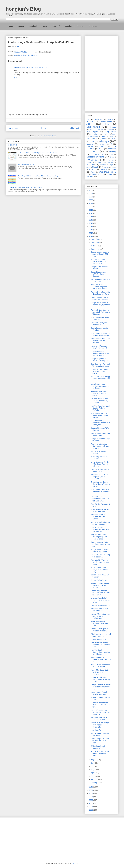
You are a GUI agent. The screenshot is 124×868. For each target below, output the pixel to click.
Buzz (92, 129)
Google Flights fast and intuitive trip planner (99, 551)
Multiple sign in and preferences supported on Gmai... (100, 386)
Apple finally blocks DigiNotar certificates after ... (99, 623)
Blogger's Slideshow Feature (98, 452)
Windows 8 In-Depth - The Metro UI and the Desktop (101, 341)
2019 (91, 210)
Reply (16, 78)
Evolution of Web (97, 730)
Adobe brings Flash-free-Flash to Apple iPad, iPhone (100, 585)
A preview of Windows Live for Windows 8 (99, 347)
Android (90, 121)
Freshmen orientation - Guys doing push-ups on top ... (100, 446)
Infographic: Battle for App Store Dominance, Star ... (100, 379)
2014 (91, 227)
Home (11, 26)
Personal (92, 160)
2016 (91, 220)
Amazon (98, 119)
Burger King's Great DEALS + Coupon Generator (98, 274)
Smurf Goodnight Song (26, 164)
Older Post (74, 128)
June (93, 766)
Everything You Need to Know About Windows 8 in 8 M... (101, 484)
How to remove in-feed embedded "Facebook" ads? (100, 645)
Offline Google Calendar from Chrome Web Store (100, 741)
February (95, 779)
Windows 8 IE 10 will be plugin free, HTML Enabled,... (100, 477)
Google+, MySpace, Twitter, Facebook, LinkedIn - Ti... (99, 261)
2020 (91, 207)
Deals (106, 134)
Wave (93, 172)
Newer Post (13, 128)
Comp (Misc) (23, 55)
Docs (114, 134)
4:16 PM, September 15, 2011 (38, 67)
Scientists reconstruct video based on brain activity (99, 415)
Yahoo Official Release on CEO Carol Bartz (100, 666)
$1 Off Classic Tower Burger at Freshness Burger (99, 570)
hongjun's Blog (23, 9)
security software (20, 67)
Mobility (68, 26)
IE (111, 144)
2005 (91, 803)
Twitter (114, 170)
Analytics (110, 119)
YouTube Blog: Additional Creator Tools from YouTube (100, 408)
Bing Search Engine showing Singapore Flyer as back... (99, 537)
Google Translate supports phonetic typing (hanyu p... (101, 687)
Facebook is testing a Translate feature (99, 719)
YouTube (90, 177)
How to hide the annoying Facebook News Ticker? (101, 334)
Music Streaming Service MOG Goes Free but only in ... (100, 464)
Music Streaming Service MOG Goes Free (100, 510)
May (93, 770)
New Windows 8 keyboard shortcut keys (101, 434)
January (94, 783)
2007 (91, 797)
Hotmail (102, 144)
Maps (101, 149)
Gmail (92, 142)
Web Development (108, 172)
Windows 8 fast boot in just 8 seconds (99, 610)
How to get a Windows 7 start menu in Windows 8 (100, 491)
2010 (91, 787)
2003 (91, 810)
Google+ (90, 144)
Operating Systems (95, 157)
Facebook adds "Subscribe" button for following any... (100, 499)
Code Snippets (92, 132)
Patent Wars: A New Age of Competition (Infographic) (100, 725)
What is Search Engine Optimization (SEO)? (99, 298)
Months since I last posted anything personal (101, 523)
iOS (29, 55)
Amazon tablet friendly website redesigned (99, 693)
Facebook (33, 26)
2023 (91, 197)
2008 (91, 793)
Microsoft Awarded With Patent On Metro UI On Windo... (100, 600)
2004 (91, 807)
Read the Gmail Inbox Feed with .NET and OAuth (99, 393)
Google (21, 26)
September (95, 249)
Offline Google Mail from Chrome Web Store (100, 747)
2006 (91, 800)
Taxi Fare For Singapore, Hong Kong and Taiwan (25, 187)
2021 (91, 203)
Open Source (98, 154)
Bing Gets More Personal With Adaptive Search (100, 365)
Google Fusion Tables (99, 580)
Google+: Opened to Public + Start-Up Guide (101, 360)
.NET (88, 119)
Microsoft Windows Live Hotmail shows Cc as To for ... (101, 705)
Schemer (110, 162)
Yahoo (110, 174)
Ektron (112, 136)
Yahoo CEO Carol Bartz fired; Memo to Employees (100, 672)
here (18, 46)
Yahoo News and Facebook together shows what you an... (100, 287)
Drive (103, 136)
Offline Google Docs (98, 639)
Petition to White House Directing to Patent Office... (100, 371)
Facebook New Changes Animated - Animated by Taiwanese (101, 312)
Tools (91, 170)
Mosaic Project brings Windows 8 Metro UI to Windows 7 (100, 593)
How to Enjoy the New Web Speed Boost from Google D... (100, 712)
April (93, 773)
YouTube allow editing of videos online (100, 470)
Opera (111, 155)
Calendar (100, 129)
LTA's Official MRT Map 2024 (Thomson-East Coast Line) (38, 153)
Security (80, 26)
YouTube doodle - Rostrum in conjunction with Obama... (100, 652)
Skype (111, 165)
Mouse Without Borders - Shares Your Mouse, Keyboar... (100, 401)
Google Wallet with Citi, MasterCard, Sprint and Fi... (100, 305)
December (95, 239)
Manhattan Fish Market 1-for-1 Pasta (100, 280)
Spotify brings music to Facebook (99, 329)
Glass (114, 139)
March (94, 776)
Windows (96, 174)
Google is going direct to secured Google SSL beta (100, 254)
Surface (114, 167)
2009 (91, 790)
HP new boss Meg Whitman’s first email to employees (100, 423)
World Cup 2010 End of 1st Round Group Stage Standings (38, 176)
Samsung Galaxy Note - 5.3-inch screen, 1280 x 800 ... (100, 544)
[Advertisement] (101, 73)
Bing (107, 124)
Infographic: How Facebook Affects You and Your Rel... (100, 529)
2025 (91, 190)
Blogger (113, 127)
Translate (104, 170)
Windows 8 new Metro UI (100, 605)
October (94, 246)
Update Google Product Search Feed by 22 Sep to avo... (101, 679)
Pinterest (111, 160)
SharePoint (103, 165)
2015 (91, 223)
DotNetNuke (94, 136)
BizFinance (93, 127)
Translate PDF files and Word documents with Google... (100, 562)
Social (95, 167)
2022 (91, 200)
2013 (91, 230)
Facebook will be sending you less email (100, 556)
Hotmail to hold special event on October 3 (99, 630)
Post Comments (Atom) (48, 136)
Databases (93, 26)
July (93, 763)
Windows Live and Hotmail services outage (101, 635)
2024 (91, 194)
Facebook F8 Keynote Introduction (99, 324)
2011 (91, 236)
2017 (91, 217)
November (95, 243)
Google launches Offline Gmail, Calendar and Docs (100, 753)
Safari (100, 162)
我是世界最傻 (12, 145)
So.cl (88, 167)
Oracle (112, 157)
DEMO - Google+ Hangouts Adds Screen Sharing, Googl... (100, 353)
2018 (91, 213)
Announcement (106, 122)
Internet (90, 146)
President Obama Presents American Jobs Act (101, 659)
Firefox (105, 139)
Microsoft (56, 26)
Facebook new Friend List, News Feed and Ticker (101, 293)
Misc (95, 152)
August (94, 760)
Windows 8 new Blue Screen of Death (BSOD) (99, 517)
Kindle (114, 146)
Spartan (106, 167)
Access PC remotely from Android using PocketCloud (100, 616)
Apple (45, 26)
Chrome (110, 129)
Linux (92, 149)
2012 (91, 233)
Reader (89, 162)
